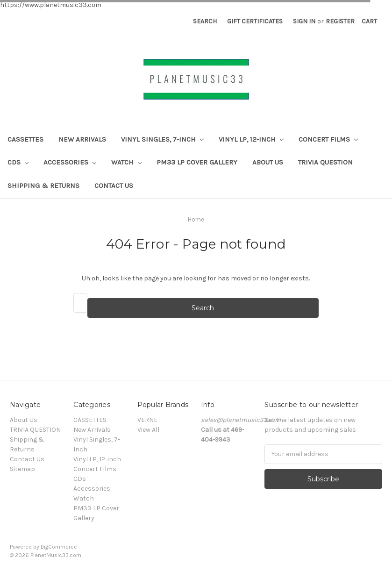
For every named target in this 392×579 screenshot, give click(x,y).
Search (205, 21)
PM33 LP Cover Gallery (197, 162)
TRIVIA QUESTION (325, 162)
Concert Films (328, 139)
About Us (268, 162)
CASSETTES (25, 139)
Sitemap (22, 469)
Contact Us (114, 186)
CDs (18, 162)
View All (148, 430)
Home (196, 219)
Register (340, 21)
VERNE (147, 420)
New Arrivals (82, 139)
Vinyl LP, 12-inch (251, 139)
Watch (126, 162)
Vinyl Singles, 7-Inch (162, 139)
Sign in (304, 21)
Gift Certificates (255, 21)
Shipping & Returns (43, 186)
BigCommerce (59, 547)
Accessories (70, 162)
